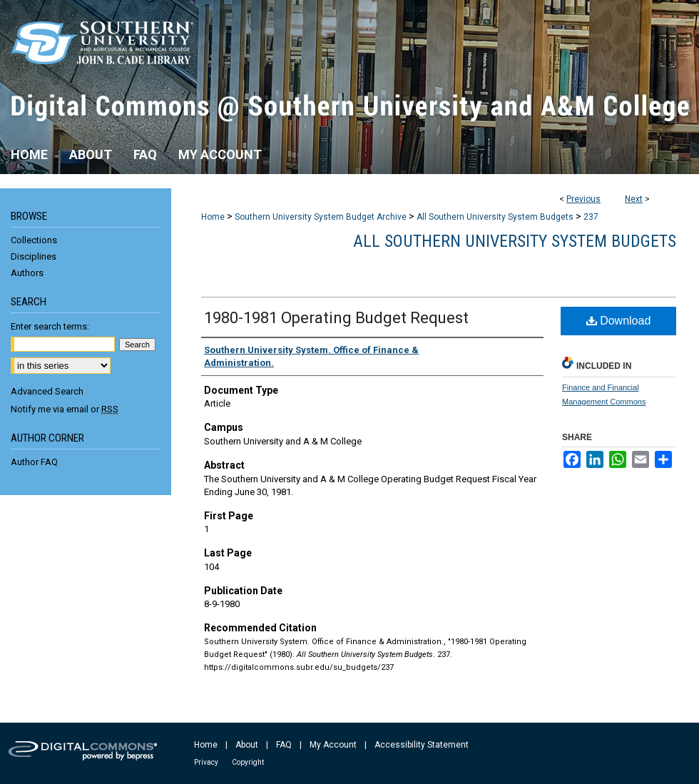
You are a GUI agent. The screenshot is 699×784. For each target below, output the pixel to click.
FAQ (284, 745)
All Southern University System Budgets (495, 217)
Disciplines (34, 256)
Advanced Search (47, 391)
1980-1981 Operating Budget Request (336, 318)
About (247, 745)
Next (634, 199)
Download (619, 321)
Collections (34, 240)
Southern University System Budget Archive (321, 217)
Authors (27, 273)
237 (591, 217)
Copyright (248, 762)
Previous (583, 199)
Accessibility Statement (422, 745)
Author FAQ (34, 462)
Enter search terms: (50, 326)
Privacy (206, 762)
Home (213, 217)
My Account (333, 745)
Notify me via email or (65, 409)
